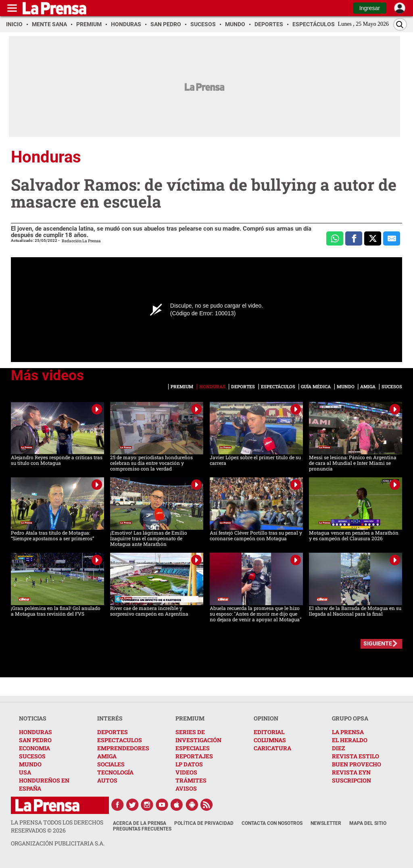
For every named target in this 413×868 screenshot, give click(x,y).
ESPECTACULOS (120, 740)
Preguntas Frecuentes (142, 829)
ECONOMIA (34, 748)
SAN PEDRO (35, 740)
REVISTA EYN (351, 772)
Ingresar (370, 8)
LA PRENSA (348, 732)
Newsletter (326, 823)
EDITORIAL (269, 732)
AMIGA (107, 756)
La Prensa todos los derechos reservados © (57, 826)
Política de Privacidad (204, 823)
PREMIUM (190, 718)
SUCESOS (32, 756)
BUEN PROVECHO (357, 764)
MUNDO (30, 764)
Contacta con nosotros (272, 823)
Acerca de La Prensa (140, 823)
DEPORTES (113, 732)
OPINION (266, 718)
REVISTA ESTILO (356, 756)
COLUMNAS (270, 740)
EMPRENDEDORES (123, 748)
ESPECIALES (193, 748)
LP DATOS (189, 764)
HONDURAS (35, 732)
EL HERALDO (350, 740)
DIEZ (338, 748)
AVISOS (186, 788)
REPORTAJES (194, 756)
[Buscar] (400, 24)
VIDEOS (186, 772)
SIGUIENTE (378, 643)
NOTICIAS (33, 718)
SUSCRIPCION (351, 780)
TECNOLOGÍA (115, 772)
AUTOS (107, 780)
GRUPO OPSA (350, 718)
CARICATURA (272, 748)
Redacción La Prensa (81, 241)
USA (25, 772)
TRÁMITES (191, 780)
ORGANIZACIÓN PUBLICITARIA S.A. (58, 843)
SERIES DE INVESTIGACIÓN (198, 736)
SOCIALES (111, 764)
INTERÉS (110, 718)
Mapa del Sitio (368, 823)
